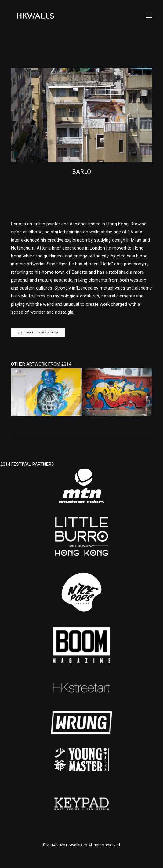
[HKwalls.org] (36, 16)
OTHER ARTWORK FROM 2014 (41, 364)
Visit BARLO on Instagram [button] (38, 332)
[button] (149, 16)
